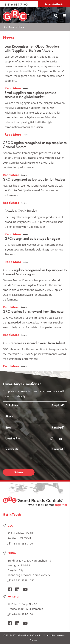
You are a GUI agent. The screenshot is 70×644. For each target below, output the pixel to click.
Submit (19, 472)
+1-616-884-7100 (22, 543)
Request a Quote (54, 4)
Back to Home (17, 27)
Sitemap (34, 640)
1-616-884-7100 (16, 5)
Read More (13, 88)
